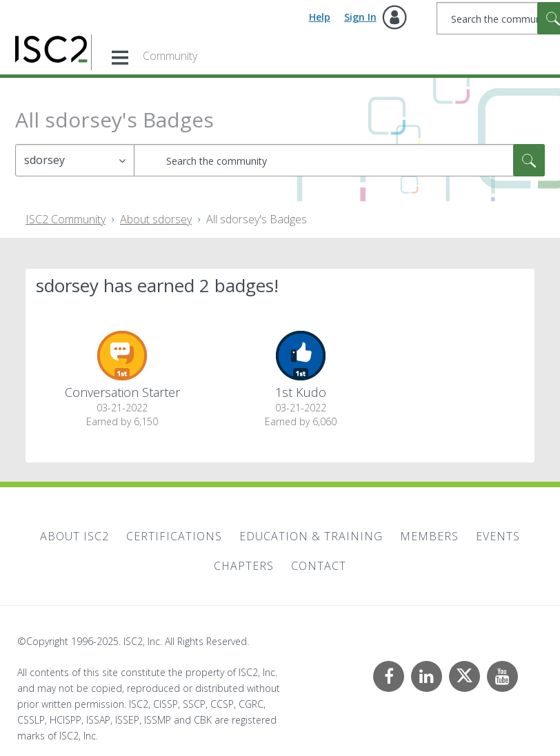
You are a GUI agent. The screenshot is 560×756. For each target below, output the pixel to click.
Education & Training (311, 536)
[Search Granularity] (75, 160)
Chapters (244, 566)
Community (170, 56)
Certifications (174, 536)
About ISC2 (74, 536)
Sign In (360, 17)
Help (320, 17)
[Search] (339, 160)
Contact (319, 566)
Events (498, 536)
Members (429, 536)
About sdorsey (156, 219)
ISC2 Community (66, 219)
